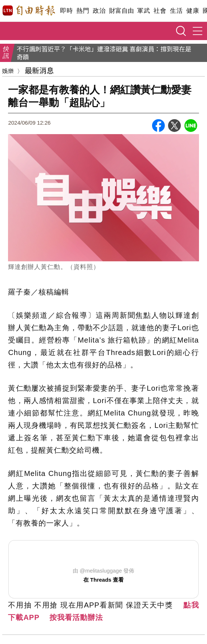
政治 (99, 11)
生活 (176, 11)
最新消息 (39, 70)
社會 (160, 11)
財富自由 (121, 11)
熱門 (83, 11)
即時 (66, 11)
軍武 (144, 11)
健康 (193, 11)
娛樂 (8, 71)
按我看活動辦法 (76, 617)
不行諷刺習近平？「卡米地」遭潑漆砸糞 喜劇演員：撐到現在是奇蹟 (104, 53)
